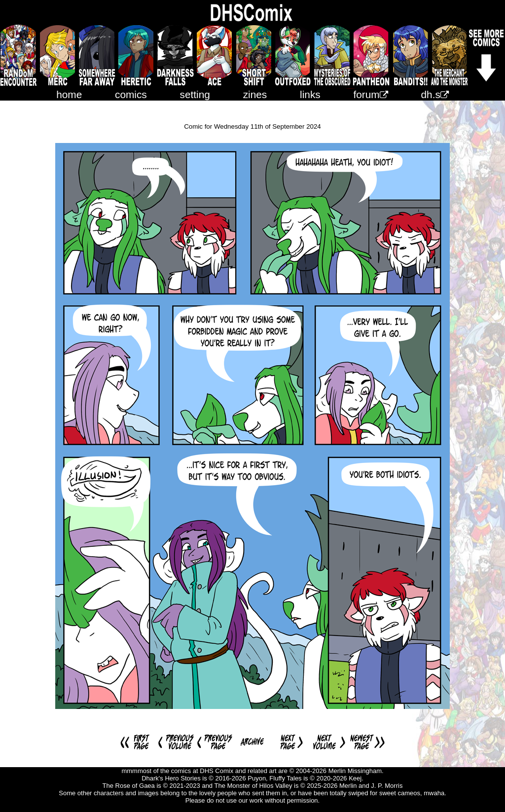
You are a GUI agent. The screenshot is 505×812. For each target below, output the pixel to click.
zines (255, 94)
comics (131, 94)
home (69, 94)
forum (371, 94)
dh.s (435, 94)
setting (195, 94)
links (310, 94)
